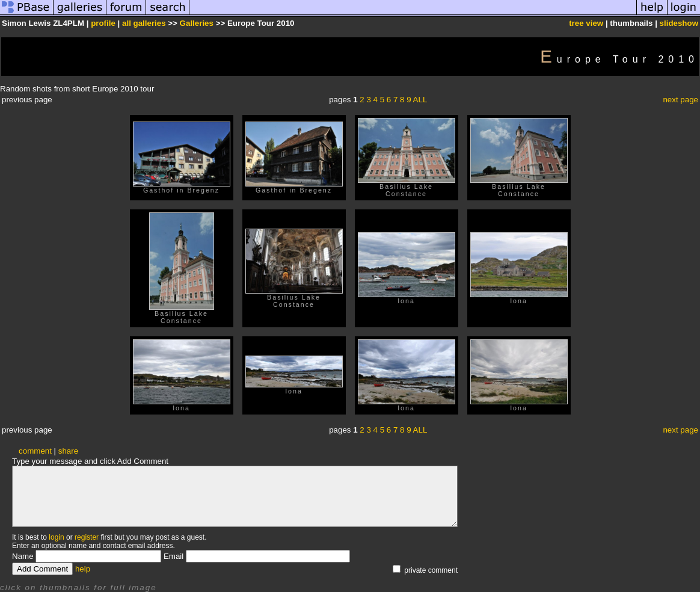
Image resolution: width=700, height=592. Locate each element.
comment (35, 451)
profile (103, 23)
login (56, 537)
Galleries (197, 23)
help (83, 569)
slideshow (679, 23)
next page (680, 100)
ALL (420, 100)
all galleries (144, 23)
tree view (586, 23)
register (87, 537)
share (68, 451)
